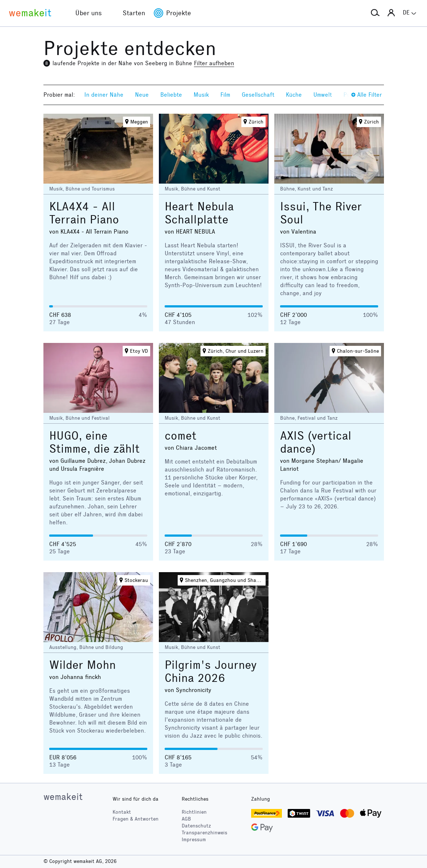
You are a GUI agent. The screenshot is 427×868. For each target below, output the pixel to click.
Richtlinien (194, 812)
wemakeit (63, 797)
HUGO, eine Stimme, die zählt (94, 442)
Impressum (194, 840)
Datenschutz (196, 826)
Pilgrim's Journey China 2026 (211, 672)
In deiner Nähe (104, 95)
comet (181, 436)
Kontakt (122, 812)
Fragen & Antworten (136, 819)
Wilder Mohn (83, 665)
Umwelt (323, 95)
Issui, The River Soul (321, 213)
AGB (186, 819)
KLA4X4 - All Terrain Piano (84, 213)
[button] (375, 13)
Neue (142, 95)
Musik (201, 95)
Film (225, 95)
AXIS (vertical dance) (316, 442)
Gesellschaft (258, 95)
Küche (294, 95)
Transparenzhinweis (204, 833)
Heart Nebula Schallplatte (199, 213)
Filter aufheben (214, 63)
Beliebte (171, 95)
